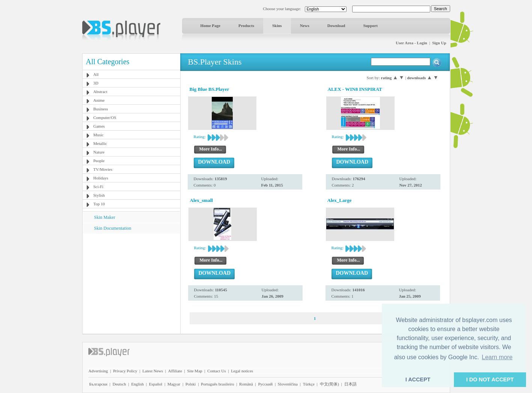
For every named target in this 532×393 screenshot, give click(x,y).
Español (156, 384)
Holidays (101, 178)
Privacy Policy (125, 371)
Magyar (174, 384)
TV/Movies (103, 169)
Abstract (100, 92)
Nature (99, 152)
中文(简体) (329, 384)
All (96, 74)
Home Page (210, 26)
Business (101, 109)
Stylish (99, 195)
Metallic (100, 143)
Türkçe (309, 384)
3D (96, 83)
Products (246, 26)
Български (99, 384)
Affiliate (175, 371)
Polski (191, 384)
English (137, 384)
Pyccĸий (265, 384)
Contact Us (216, 371)
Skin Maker (105, 217)
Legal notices (242, 371)
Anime (99, 100)
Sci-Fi (99, 187)
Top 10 (99, 204)
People (99, 161)
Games (99, 126)
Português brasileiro (217, 384)
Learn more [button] (497, 357)
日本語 (350, 384)
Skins (277, 26)
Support (370, 26)
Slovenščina (288, 384)
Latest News (153, 371)
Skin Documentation (113, 228)
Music (99, 135)
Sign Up (439, 43)
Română (246, 384)
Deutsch (119, 384)
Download (336, 26)
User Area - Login (411, 43)
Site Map (194, 371)
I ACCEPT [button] (418, 379)
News (305, 26)
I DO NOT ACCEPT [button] (490, 379)
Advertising (98, 371)
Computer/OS (105, 117)
